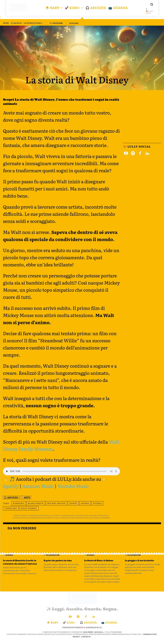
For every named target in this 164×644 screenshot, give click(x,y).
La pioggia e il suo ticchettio (138, 562)
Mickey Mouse (56, 503)
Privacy (76, 640)
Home (6, 23)
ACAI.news (88, 635)
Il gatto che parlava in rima (60, 562)
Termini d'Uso (150, 637)
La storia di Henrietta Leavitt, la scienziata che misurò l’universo (20, 564)
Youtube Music (73, 486)
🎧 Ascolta (16, 23)
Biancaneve (36, 503)
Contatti (86, 640)
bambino (18, 503)
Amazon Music (38, 486)
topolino (11, 508)
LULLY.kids (58, 23)
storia (98, 503)
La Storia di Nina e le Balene (100, 562)
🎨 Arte (25, 497)
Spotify (11, 486)
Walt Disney (29, 508)
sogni (73, 503)
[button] (152, 4)
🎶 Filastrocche (51, 555)
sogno (85, 503)
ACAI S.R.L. (99, 635)
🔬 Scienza (8, 555)
